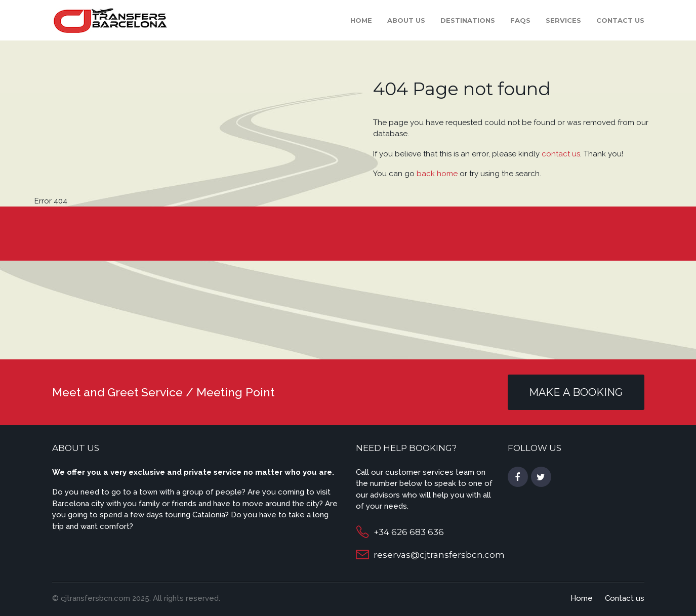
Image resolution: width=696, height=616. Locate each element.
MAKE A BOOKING (576, 392)
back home (437, 174)
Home (361, 20)
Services (563, 20)
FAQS (520, 20)
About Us (406, 20)
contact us (561, 154)
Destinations (468, 20)
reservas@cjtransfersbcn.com (439, 555)
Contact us (620, 20)
